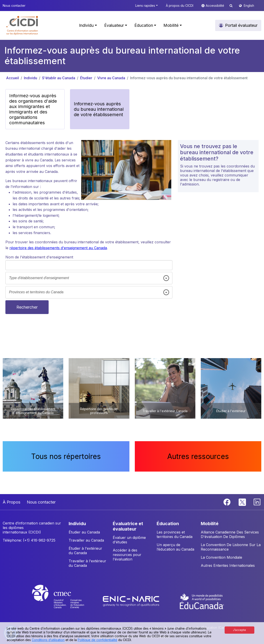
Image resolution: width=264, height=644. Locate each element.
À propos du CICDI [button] (180, 6)
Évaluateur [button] (114, 25)
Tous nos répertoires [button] (66, 456)
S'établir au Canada (59, 78)
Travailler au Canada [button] (86, 540)
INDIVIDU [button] (77, 524)
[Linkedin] (257, 502)
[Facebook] (228, 502)
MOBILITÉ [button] (210, 524)
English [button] (249, 6)
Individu (30, 78)
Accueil (12, 78)
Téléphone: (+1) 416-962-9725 (29, 540)
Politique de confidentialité (97, 640)
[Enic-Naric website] (132, 601)
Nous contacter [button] (14, 6)
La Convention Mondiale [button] (221, 557)
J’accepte (239, 630)
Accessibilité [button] (215, 6)
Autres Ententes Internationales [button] (228, 565)
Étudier (86, 78)
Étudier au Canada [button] (84, 532)
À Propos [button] (11, 502)
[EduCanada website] (202, 601)
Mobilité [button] (171, 25)
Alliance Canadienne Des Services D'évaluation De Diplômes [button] (230, 534)
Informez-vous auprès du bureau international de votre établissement (189, 78)
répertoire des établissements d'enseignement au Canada (58, 248)
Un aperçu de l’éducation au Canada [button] (175, 547)
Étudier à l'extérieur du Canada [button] (85, 551)
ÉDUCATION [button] (168, 524)
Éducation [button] (144, 25)
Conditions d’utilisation (48, 640)
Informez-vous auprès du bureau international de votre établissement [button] (99, 109)
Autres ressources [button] (198, 456)
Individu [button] (86, 25)
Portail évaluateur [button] (241, 25)
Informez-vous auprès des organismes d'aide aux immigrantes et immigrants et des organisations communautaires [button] (33, 109)
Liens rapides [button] (145, 6)
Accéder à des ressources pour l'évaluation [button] (127, 555)
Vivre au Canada (111, 78)
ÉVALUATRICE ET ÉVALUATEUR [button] (128, 526)
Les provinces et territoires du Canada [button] (175, 534)
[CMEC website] (64, 601)
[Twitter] (243, 502)
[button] (22, 25)
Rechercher (27, 307)
